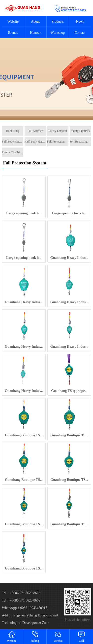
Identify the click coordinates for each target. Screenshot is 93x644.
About (35, 21)
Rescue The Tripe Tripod (13, 152)
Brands (13, 33)
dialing (35, 636)
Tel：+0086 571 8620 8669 (21, 600)
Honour (35, 33)
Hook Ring (13, 131)
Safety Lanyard (58, 131)
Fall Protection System (58, 142)
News (80, 21)
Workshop (58, 33)
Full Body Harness (13, 142)
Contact (80, 33)
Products (58, 21)
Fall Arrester (35, 131)
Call (81, 636)
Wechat (58, 636)
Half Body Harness (35, 142)
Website (13, 21)
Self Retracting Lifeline (80, 142)
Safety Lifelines (80, 131)
